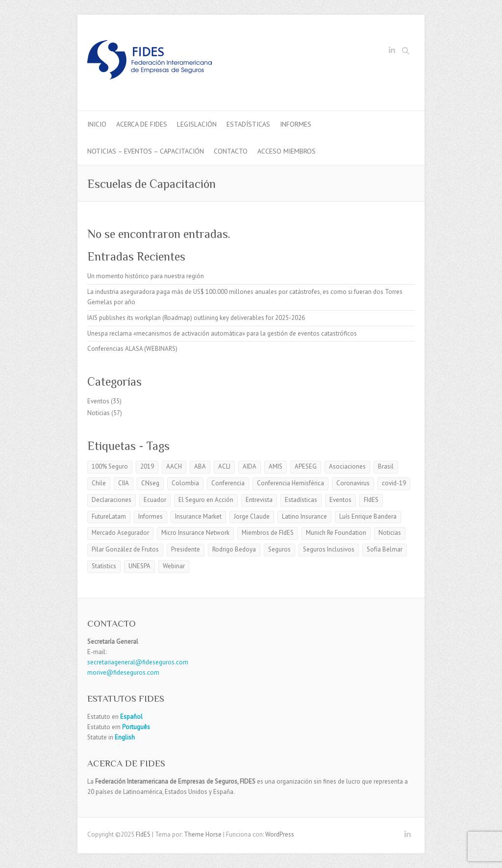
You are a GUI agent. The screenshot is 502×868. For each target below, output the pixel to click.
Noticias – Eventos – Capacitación (146, 151)
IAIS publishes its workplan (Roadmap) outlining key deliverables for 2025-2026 (196, 318)
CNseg (150, 483)
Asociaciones (347, 466)
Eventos (98, 401)
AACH (174, 466)
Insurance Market (198, 516)
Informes (296, 124)
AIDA (250, 466)
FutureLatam (109, 516)
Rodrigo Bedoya (234, 549)
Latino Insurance (304, 516)
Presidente (186, 549)
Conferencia (228, 483)
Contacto (231, 151)
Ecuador (155, 500)
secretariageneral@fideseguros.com (138, 662)
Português (135, 727)
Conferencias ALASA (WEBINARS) (132, 349)
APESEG (306, 466)
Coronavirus (353, 483)
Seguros (279, 549)
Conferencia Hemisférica (290, 483)
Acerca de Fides (142, 124)
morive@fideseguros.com (123, 672)
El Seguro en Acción (206, 500)
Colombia (185, 483)
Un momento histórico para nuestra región (146, 276)
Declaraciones (112, 500)
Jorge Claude (252, 516)
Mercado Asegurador (120, 533)
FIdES (371, 500)
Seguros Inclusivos (329, 549)
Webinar (174, 566)
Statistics (104, 566)
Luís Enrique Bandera (368, 516)
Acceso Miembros (287, 151)
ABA (200, 466)
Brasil (386, 466)
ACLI (224, 466)
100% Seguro (110, 466)
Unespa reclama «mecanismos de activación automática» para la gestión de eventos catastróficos (222, 333)
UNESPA (139, 566)
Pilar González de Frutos (125, 549)
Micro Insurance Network (195, 533)
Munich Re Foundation (336, 533)
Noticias (99, 413)
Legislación (197, 124)
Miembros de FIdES (268, 533)
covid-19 (394, 483)
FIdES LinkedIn (392, 52)
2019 (147, 466)
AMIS (276, 466)
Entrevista (259, 500)
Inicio (97, 124)
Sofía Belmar (385, 549)
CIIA (124, 483)
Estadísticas (248, 124)
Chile (99, 483)
